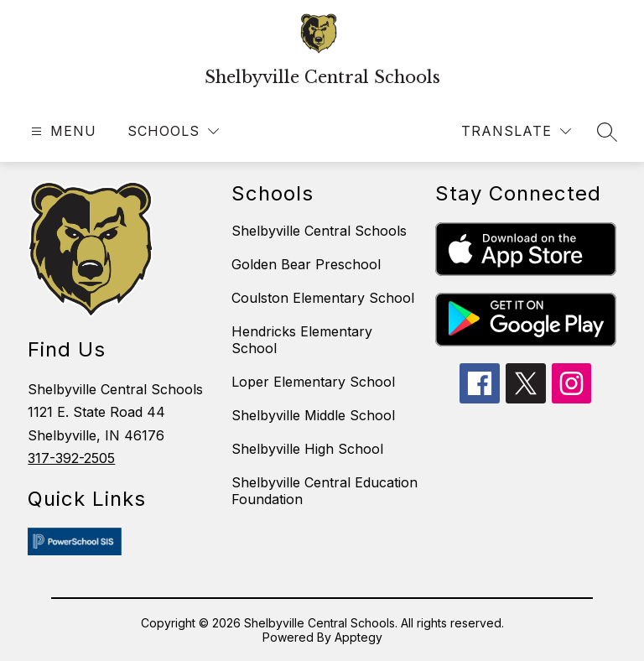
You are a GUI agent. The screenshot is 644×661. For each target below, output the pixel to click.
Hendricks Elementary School (302, 340)
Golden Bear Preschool (306, 264)
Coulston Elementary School (323, 298)
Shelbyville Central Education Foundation (325, 491)
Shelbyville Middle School (313, 415)
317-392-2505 (71, 458)
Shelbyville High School (307, 449)
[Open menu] (62, 131)
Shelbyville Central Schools (319, 231)
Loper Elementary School (313, 382)
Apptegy (358, 637)
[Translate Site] (516, 131)
